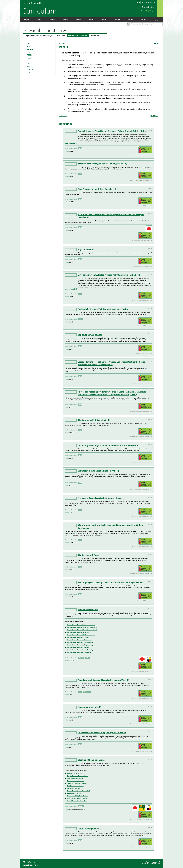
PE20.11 (30, 72)
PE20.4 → (154, 43)
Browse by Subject (148, 10)
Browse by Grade (149, 7)
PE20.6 (30, 58)
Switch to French (149, 2)
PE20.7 (30, 61)
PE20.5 (30, 55)
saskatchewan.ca (31, 865)
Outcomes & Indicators (78, 35)
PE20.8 (30, 63)
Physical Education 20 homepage (39, 35)
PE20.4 (30, 52)
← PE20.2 (63, 43)
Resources (95, 35)
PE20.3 (30, 49)
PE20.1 (30, 43)
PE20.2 (30, 46)
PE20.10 (30, 69)
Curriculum (39, 11)
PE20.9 (30, 66)
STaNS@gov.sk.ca (30, 862)
